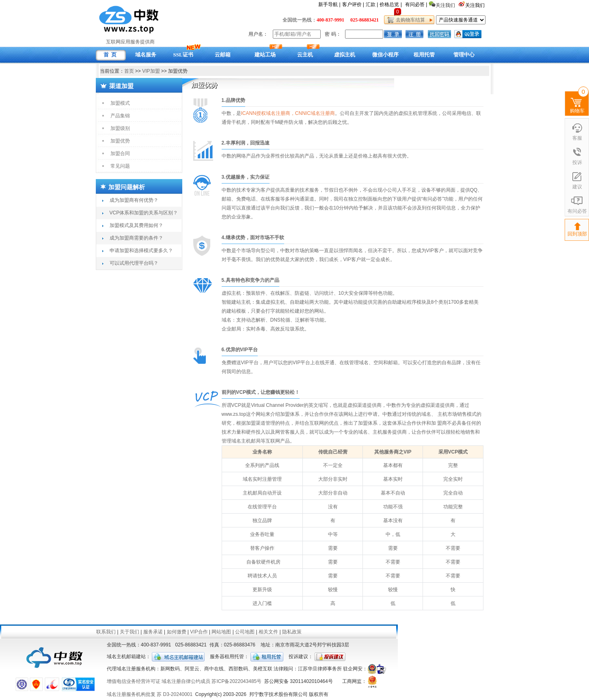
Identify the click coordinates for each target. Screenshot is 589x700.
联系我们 (106, 632)
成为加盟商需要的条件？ (136, 238)
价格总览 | (391, 4)
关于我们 (129, 632)
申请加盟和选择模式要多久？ (141, 251)
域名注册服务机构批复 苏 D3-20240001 (150, 694)
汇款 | (372, 4)
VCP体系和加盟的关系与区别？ (144, 213)
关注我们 (476, 5)
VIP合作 (199, 632)
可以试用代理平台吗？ (134, 263)
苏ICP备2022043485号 (236, 681)
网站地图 (221, 632)
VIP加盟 (151, 71)
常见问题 (120, 166)
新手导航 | (329, 4)
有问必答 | (416, 4)
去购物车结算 (409, 20)
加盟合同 (120, 153)
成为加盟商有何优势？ (134, 200)
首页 (129, 71)
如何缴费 (177, 632)
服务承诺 (153, 632)
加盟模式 (120, 103)
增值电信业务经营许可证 (134, 681)
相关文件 (268, 632)
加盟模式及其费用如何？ (136, 225)
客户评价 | (353, 4)
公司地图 (245, 632)
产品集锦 (120, 116)
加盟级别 (120, 128)
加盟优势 (120, 141)
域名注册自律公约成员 (186, 681)
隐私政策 (292, 632)
